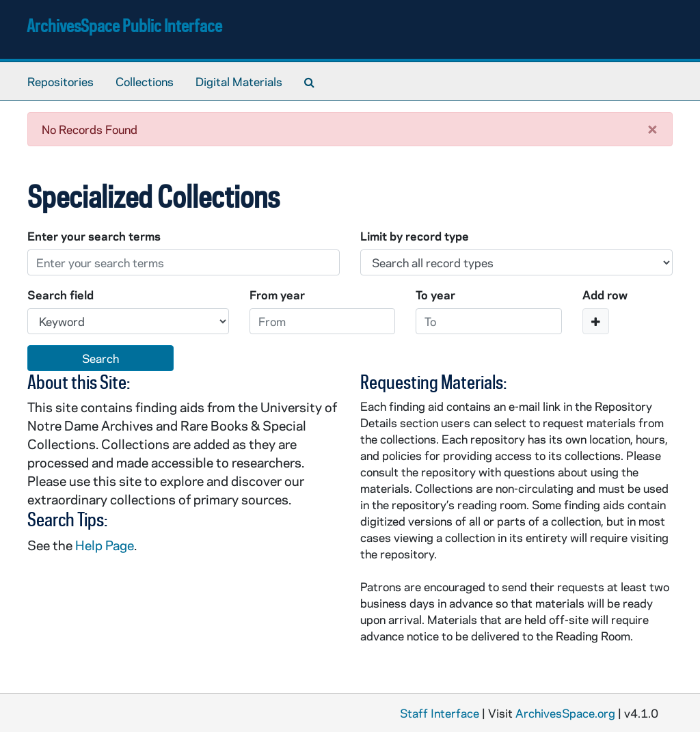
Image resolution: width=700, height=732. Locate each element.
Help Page (105, 545)
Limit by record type (415, 236)
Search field (60, 295)
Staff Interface (440, 713)
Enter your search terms (94, 236)
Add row (605, 295)
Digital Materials (239, 81)
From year (277, 295)
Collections (145, 81)
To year (435, 295)
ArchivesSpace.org (565, 713)
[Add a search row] (596, 321)
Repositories (60, 81)
